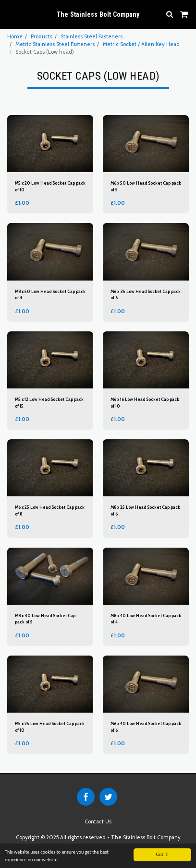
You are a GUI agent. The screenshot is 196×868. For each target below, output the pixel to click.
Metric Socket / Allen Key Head (141, 44)
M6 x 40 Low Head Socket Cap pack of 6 (146, 727)
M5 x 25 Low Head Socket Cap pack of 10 (50, 727)
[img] (50, 144)
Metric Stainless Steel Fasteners (55, 44)
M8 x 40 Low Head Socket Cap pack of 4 (146, 619)
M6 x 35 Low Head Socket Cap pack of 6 (146, 294)
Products (42, 36)
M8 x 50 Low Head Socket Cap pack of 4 (50, 294)
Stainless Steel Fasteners (92, 36)
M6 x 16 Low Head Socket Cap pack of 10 (145, 402)
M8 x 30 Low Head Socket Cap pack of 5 (45, 619)
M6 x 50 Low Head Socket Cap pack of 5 (146, 186)
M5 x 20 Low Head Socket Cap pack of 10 (50, 186)
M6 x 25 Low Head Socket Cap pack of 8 (50, 510)
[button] (11, 14)
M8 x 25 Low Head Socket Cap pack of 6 (145, 510)
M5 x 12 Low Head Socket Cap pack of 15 (49, 402)
